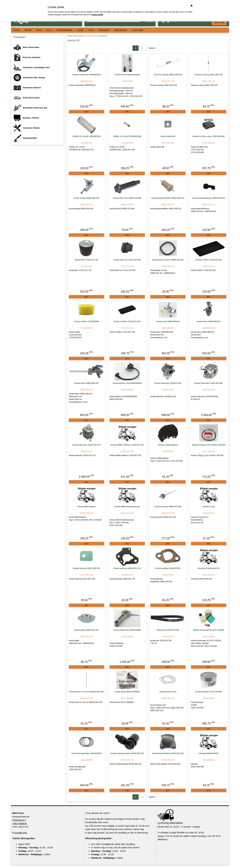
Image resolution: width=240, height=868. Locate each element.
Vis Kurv (219, 22)
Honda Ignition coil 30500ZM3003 (127, 383)
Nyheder (28, 30)
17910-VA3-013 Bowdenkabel (127, 75)
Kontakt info (20, 833)
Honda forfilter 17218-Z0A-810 (209, 260)
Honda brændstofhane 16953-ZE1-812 (209, 198)
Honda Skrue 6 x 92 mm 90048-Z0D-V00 (86, 692)
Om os (49, 30)
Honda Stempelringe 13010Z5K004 (86, 753)
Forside (17, 30)
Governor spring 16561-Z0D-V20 (209, 75)
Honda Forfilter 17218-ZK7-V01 (127, 322)
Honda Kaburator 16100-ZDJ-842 (209, 383)
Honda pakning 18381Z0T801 (168, 568)
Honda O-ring (209, 507)
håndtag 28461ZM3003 (209, 753)
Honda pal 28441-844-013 (209, 568)
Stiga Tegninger (121, 30)
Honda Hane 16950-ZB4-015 (86, 383)
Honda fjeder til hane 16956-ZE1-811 (168, 260)
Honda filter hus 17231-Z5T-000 (127, 260)
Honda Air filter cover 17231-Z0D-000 (209, 136)
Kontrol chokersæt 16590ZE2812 (86, 75)
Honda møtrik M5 (168, 136)
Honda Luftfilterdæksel (168, 445)
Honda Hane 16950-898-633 (209, 322)
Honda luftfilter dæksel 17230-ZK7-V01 (127, 445)
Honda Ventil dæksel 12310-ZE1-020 (168, 753)
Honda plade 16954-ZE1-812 (87, 630)
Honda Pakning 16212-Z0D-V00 (86, 568)
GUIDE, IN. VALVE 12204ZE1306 (127, 136)
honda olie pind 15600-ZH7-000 (168, 507)
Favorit (91, 30)
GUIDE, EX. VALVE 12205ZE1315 (86, 136)
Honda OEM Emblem (86, 507)
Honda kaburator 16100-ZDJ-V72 (87, 445)
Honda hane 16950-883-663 (168, 322)
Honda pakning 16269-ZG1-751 (127, 568)
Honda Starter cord (168, 692)
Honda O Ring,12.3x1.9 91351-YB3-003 (209, 445)
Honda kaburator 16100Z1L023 (168, 383)
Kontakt (80, 30)
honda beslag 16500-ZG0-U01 (86, 198)
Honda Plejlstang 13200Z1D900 (127, 630)
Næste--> (153, 48)
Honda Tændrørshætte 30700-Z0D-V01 (127, 753)
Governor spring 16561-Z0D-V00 (168, 75)
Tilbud (39, 30)
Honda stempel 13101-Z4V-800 (209, 692)
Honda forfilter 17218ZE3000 (86, 322)
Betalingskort (104, 30)
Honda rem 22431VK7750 (168, 630)
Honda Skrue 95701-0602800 (127, 692)
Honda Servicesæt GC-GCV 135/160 (209, 630)
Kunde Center (138, 30)
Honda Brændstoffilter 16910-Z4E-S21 (168, 198)
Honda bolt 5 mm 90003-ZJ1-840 (127, 198)
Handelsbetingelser (64, 30)
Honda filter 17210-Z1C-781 (86, 260)
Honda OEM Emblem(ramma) (127, 507)
